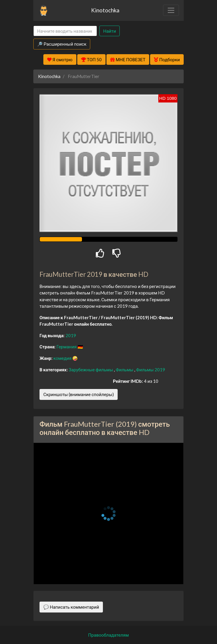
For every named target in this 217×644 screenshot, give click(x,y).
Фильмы (125, 370)
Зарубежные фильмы (91, 370)
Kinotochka (105, 10)
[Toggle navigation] (171, 10)
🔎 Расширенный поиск (62, 44)
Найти (110, 31)
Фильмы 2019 (151, 370)
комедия (63, 358)
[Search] (65, 31)
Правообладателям (108, 635)
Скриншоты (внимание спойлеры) (79, 394)
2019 (71, 335)
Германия (67, 347)
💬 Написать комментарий (71, 607)
